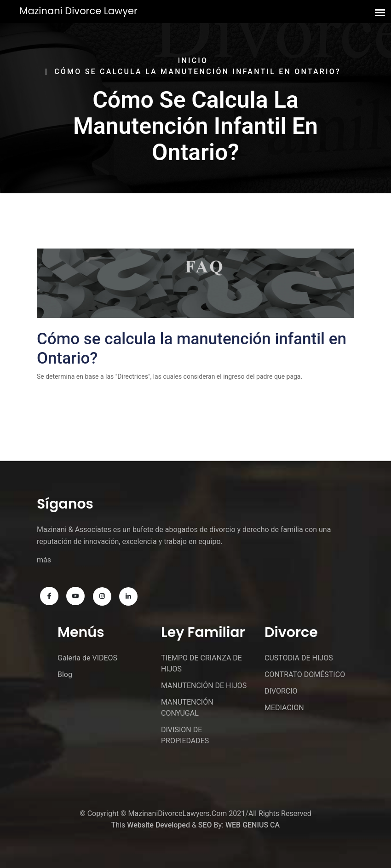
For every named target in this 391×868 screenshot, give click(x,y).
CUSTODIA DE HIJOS (299, 658)
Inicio (193, 61)
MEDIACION (284, 708)
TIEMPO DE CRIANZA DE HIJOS (201, 663)
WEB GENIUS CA (253, 825)
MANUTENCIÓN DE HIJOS (204, 686)
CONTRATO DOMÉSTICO (305, 674)
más (44, 560)
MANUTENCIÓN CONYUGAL (187, 708)
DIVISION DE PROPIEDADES (185, 735)
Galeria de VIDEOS (87, 658)
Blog (65, 674)
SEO (205, 825)
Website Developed (158, 825)
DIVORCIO (281, 691)
